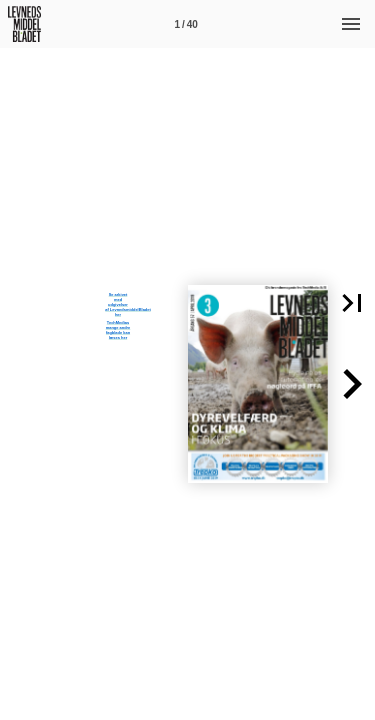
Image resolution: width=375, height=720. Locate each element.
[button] (352, 384)
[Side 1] (186, 24)
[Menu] (351, 24)
